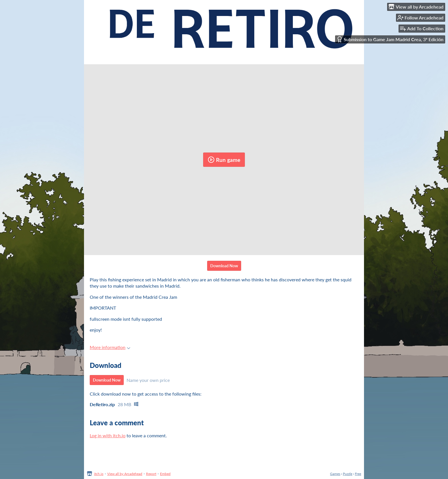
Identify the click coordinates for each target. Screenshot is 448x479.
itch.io (99, 474)
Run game (224, 160)
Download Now (224, 266)
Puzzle (348, 474)
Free (358, 474)
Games (335, 474)
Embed (165, 474)
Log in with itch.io (108, 435)
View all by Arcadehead (125, 474)
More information (110, 347)
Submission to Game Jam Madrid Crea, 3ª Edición (390, 39)
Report (151, 474)
